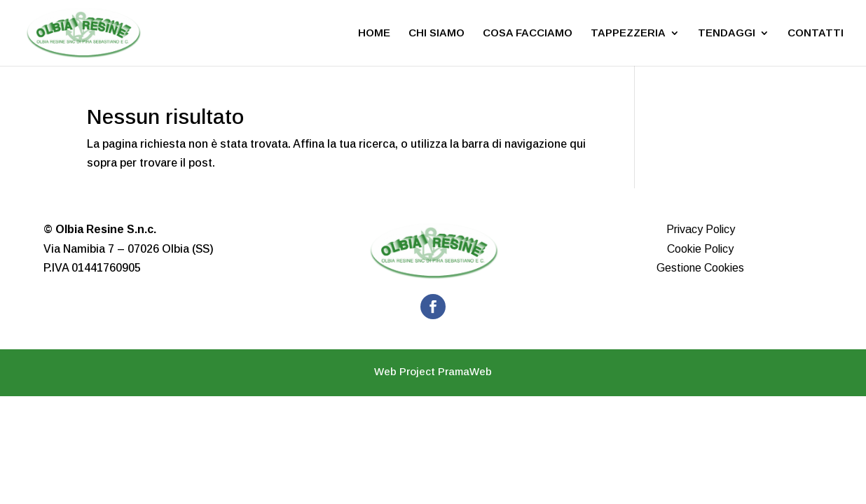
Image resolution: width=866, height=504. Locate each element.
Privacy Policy (701, 229)
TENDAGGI (727, 33)
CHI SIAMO (437, 33)
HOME (374, 33)
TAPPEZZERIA (628, 33)
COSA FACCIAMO (528, 33)
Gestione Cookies (700, 268)
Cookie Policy (700, 249)
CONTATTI (816, 33)
